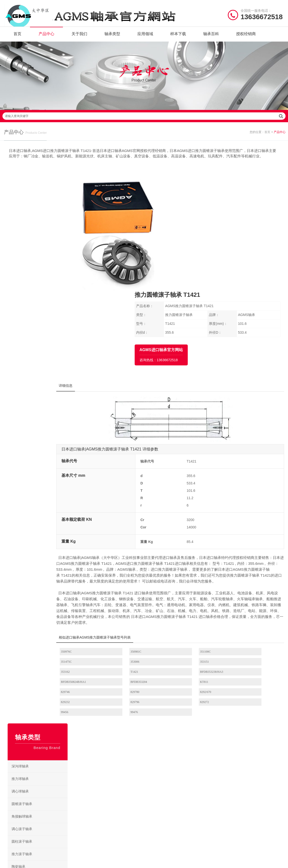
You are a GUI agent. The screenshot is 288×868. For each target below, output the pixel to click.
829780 (134, 584)
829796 (81, 594)
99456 (186, 594)
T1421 (239, 564)
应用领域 (145, 37)
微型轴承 (41, 378)
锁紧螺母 (41, 454)
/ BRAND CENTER (98, 713)
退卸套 (41, 441)
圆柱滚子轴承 (41, 291)
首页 (17, 37)
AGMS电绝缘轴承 (162, 764)
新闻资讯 (11, 756)
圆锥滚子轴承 (41, 253)
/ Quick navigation (25, 713)
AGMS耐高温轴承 (193, 764)
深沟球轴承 (41, 215)
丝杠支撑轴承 (41, 479)
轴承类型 (112, 37)
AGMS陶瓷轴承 (191, 756)
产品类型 (11, 741)
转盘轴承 (41, 466)
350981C (135, 554)
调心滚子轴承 (41, 278)
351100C (188, 554)
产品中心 (46, 37)
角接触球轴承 (41, 266)
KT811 (239, 574)
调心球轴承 (41, 240)
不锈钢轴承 (41, 353)
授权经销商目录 (16, 764)
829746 (81, 584)
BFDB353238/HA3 (88, 574)
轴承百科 (211, 37)
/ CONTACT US (240, 713)
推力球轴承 (41, 228)
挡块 (41, 416)
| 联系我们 (48, 806)
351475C (241, 554)
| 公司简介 (29, 806)
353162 (187, 564)
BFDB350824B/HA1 (142, 574)
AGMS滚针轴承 (160, 749)
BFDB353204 (191, 574)
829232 (240, 584)
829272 (134, 594)
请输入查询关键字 (144, 124)
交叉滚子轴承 (41, 491)
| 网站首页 (13, 806)
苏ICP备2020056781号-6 (206, 806)
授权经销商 (246, 37)
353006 (81, 564)
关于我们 (79, 37)
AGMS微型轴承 (191, 749)
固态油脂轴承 (41, 366)
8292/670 (188, 584)
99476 (239, 594)
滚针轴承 (41, 391)
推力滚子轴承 (41, 303)
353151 (134, 564)
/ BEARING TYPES (170, 713)
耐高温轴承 (41, 341)
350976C (82, 554)
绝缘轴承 (41, 328)
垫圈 (41, 404)
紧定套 (41, 429)
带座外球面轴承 (41, 504)
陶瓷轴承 (41, 316)
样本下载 (178, 37)
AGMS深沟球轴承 (162, 756)
